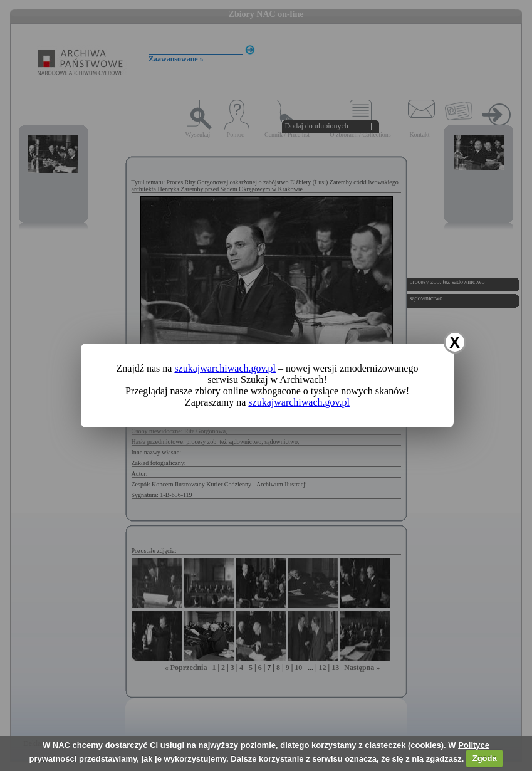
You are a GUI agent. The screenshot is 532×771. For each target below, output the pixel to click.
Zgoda (485, 758)
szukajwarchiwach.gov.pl (225, 368)
